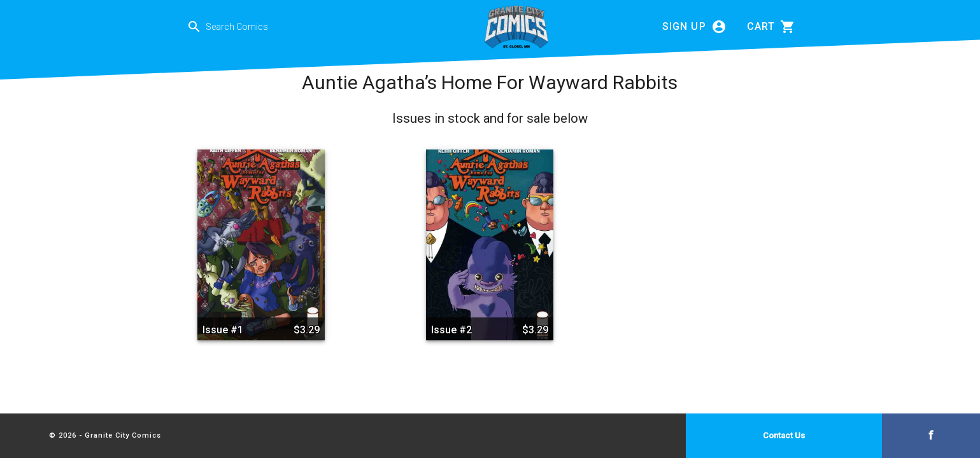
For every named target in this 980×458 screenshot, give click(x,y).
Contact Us (784, 435)
